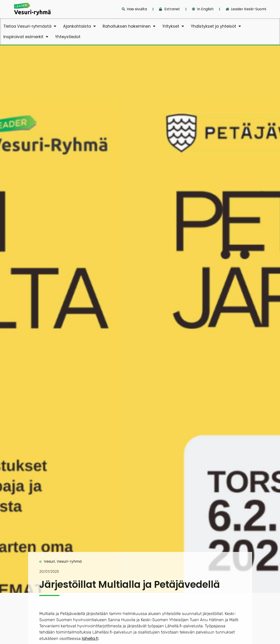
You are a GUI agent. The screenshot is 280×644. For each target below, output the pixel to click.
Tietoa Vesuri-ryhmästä (30, 26)
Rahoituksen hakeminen (129, 26)
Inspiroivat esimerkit (26, 37)
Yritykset (173, 26)
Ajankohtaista (79, 26)
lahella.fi (90, 638)
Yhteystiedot (68, 37)
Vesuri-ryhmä (69, 561)
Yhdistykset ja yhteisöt (216, 26)
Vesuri (49, 561)
